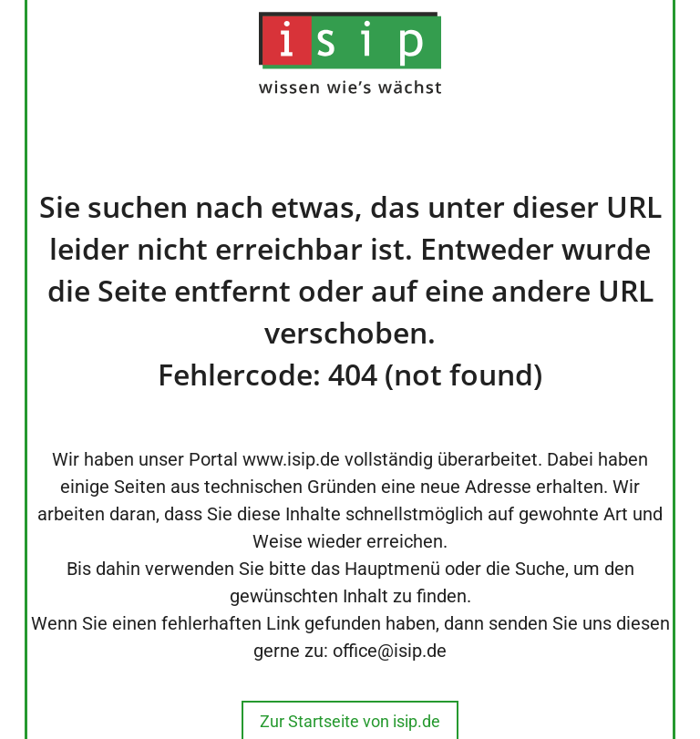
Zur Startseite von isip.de (350, 721)
